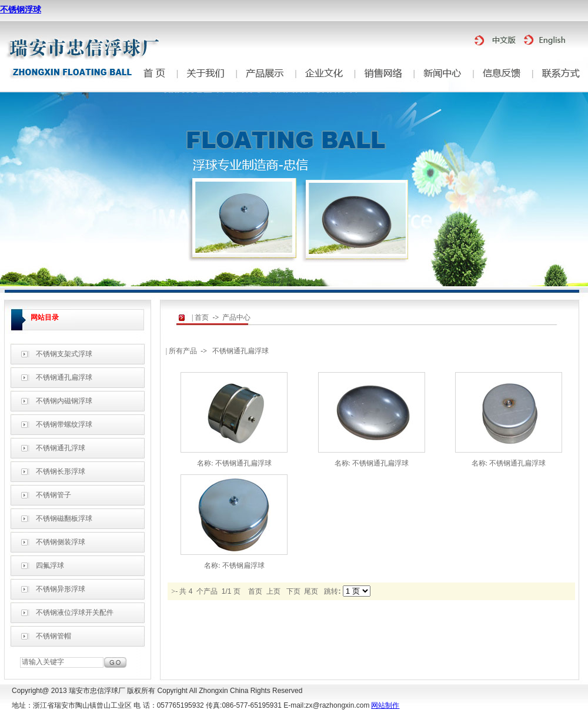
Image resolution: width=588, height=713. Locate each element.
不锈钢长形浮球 (61, 471)
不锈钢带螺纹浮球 (64, 424)
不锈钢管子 (54, 495)
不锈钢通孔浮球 (61, 448)
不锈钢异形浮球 (61, 589)
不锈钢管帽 (54, 636)
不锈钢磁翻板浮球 (64, 518)
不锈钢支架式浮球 (64, 354)
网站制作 (385, 705)
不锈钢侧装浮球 (61, 542)
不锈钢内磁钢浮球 (64, 401)
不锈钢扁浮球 (243, 565)
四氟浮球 (50, 565)
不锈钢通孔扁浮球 (64, 377)
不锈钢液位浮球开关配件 (75, 612)
